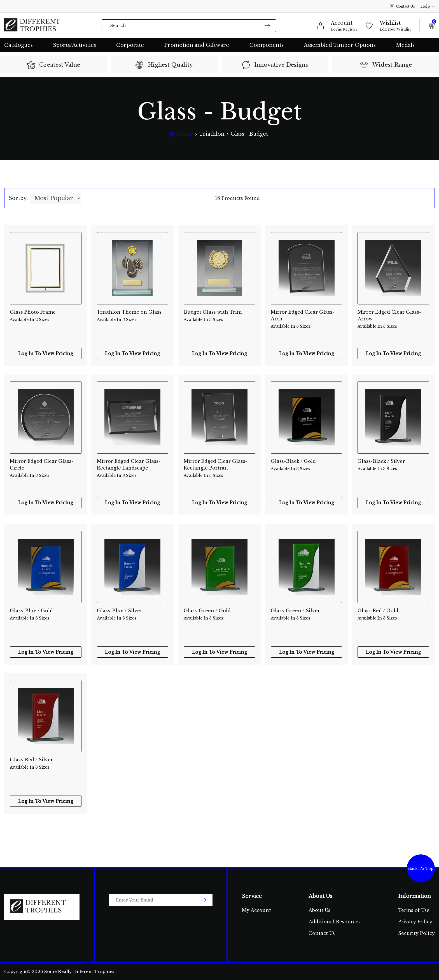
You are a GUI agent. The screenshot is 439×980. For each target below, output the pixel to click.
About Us (319, 910)
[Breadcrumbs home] (181, 134)
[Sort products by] (55, 198)
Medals (405, 45)
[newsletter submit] (203, 900)
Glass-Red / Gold (393, 614)
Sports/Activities (74, 45)
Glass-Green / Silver (307, 614)
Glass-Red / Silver (46, 764)
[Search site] (267, 25)
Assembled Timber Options (340, 45)
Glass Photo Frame (46, 316)
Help (428, 6)
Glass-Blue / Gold (46, 614)
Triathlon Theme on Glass (133, 316)
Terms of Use (414, 910)
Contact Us (402, 6)
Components (267, 45)
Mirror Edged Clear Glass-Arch (307, 316)
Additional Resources (335, 922)
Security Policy (416, 933)
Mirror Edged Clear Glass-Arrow (393, 316)
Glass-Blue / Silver (133, 614)
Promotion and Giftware (197, 45)
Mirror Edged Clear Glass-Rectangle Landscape (133, 465)
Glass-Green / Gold (219, 614)
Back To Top (421, 869)
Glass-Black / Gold (307, 465)
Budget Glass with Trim (219, 316)
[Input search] (189, 26)
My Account (256, 910)
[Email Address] (161, 900)
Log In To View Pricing (46, 353)
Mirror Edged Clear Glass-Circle (46, 465)
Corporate (130, 45)
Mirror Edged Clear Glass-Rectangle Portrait (219, 465)
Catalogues (18, 45)
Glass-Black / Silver (393, 465)
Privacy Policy (415, 922)
